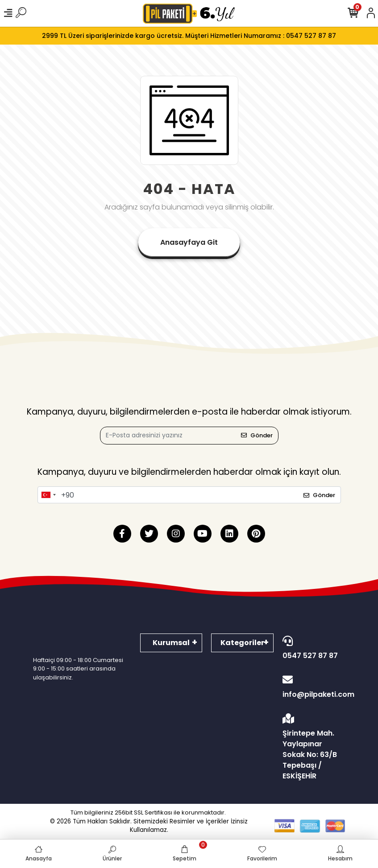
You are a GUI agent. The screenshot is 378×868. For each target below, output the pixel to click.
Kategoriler (242, 643)
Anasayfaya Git (189, 242)
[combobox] (48, 495)
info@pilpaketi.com (314, 687)
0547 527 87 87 (312, 648)
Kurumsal (171, 643)
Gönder (257, 435)
